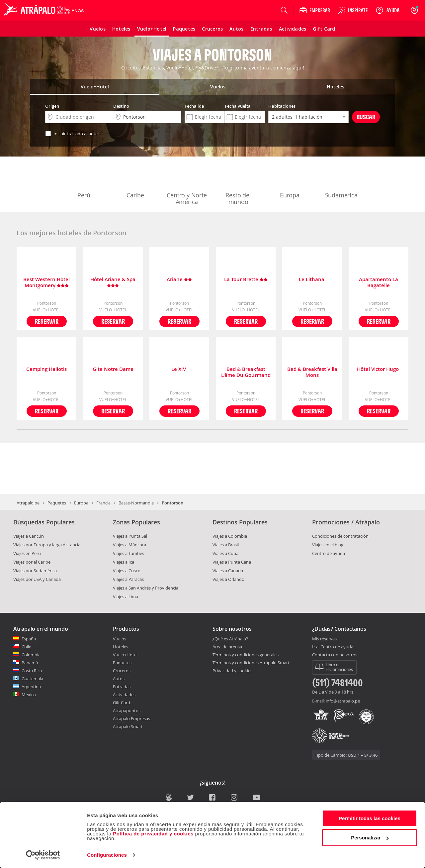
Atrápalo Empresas (131, 718)
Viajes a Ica (124, 562)
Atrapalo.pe (28, 503)
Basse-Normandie (136, 503)
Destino (121, 106)
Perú (84, 181)
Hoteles (121, 647)
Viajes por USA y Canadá (37, 579)
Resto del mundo (238, 185)
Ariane (179, 280)
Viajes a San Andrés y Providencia (146, 588)
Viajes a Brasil (226, 545)
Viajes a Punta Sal (130, 536)
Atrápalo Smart (128, 726)
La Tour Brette (246, 280)
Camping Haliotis (46, 369)
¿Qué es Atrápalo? (230, 639)
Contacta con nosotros (335, 655)
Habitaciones (282, 106)
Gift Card (122, 703)
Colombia (31, 655)
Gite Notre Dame (113, 369)
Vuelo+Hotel (125, 655)
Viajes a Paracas (128, 579)
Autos (119, 679)
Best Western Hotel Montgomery (46, 282)
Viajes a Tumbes (128, 553)
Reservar (47, 321)
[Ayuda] (387, 10)
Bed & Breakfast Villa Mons (312, 372)
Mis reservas (324, 639)
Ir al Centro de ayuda (333, 647)
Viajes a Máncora (129, 545)
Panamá (30, 663)
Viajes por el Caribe (32, 562)
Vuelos (120, 639)
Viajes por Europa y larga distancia (47, 545)
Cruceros (122, 671)
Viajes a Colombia (230, 536)
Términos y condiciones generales (246, 655)
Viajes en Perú (27, 553)
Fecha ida (194, 106)
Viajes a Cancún (29, 536)
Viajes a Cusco (127, 571)
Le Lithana (312, 280)
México (29, 695)
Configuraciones (107, 855)
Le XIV (179, 369)
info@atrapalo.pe (343, 701)
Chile (26, 647)
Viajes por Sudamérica (35, 571)
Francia (103, 503)
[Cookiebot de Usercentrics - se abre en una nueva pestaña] (43, 855)
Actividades (124, 695)
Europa (290, 181)
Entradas (122, 687)
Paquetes (57, 503)
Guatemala (32, 679)
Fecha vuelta (238, 106)
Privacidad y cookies (232, 671)
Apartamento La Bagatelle (379, 282)
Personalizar (370, 838)
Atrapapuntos (127, 710)
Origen (52, 106)
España (29, 639)
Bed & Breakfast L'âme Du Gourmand (246, 372)
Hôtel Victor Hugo (379, 369)
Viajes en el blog (328, 545)
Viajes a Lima (126, 597)
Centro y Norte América (187, 185)
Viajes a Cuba (225, 553)
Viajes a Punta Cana (232, 562)
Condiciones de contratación (340, 536)
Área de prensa (227, 647)
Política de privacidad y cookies (153, 834)
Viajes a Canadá (228, 571)
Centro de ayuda (329, 553)
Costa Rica (32, 671)
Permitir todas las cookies (370, 818)
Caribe (135, 181)
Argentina (31, 687)
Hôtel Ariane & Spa (113, 282)
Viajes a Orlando (228, 579)
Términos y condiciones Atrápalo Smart (251, 663)
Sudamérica (341, 181)
